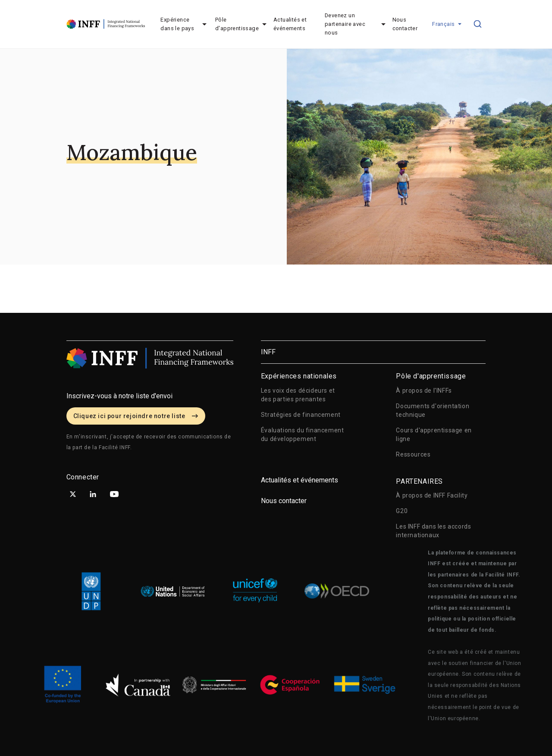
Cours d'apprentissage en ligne (434, 435)
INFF (268, 352)
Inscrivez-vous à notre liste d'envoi (119, 396)
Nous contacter (405, 24)
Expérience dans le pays (177, 24)
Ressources (413, 454)
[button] (445, 24)
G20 (402, 511)
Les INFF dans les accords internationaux (433, 531)
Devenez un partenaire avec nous (345, 24)
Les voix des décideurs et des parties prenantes (298, 395)
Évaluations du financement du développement (303, 435)
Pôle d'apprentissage (237, 24)
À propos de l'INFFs (424, 391)
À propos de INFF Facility (432, 495)
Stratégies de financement (301, 415)
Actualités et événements (290, 24)
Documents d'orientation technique (433, 410)
